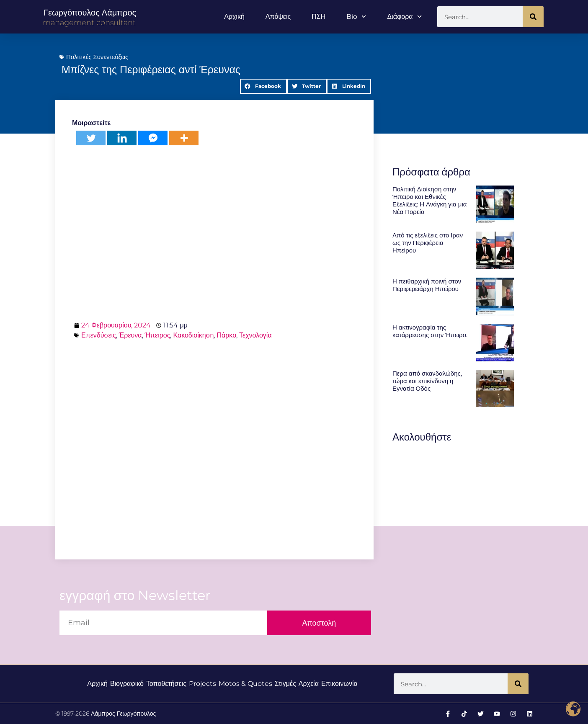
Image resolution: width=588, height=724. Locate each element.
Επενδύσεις (99, 335)
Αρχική (234, 17)
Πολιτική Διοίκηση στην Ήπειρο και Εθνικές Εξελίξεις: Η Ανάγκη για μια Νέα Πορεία (429, 200)
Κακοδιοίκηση (193, 335)
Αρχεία (309, 684)
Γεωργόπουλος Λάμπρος (90, 13)
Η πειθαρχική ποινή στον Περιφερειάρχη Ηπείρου (427, 285)
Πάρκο (226, 335)
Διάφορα (404, 17)
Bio (356, 17)
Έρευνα (130, 335)
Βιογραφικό (127, 684)
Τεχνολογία (255, 335)
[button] (263, 86)
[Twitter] (91, 138)
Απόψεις (278, 17)
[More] (184, 138)
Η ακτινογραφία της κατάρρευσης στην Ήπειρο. (430, 331)
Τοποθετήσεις (166, 684)
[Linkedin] (122, 138)
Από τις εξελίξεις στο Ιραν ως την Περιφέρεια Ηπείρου (428, 243)
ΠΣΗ (318, 17)
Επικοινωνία (339, 684)
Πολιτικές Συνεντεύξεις (97, 57)
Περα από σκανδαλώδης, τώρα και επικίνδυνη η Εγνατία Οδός (427, 381)
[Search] (533, 17)
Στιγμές (285, 684)
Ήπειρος (158, 335)
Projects (202, 684)
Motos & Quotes (245, 684)
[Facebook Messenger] (153, 138)
